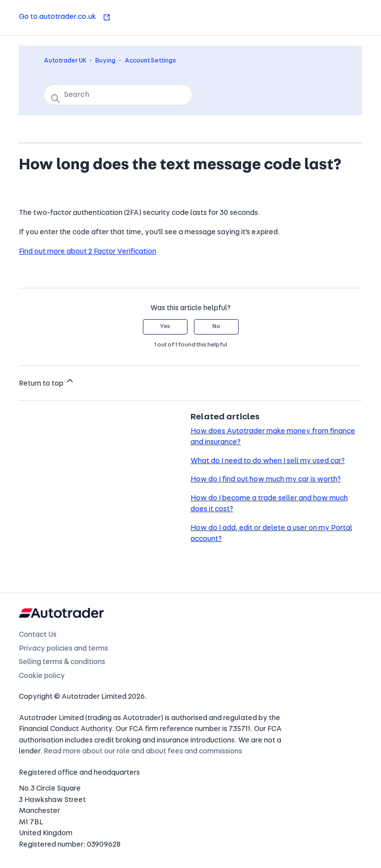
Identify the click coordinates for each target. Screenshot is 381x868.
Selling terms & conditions (62, 662)
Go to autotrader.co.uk (65, 17)
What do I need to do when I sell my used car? (268, 461)
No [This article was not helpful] (216, 327)
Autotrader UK (65, 61)
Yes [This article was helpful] (165, 327)
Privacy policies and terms (63, 649)
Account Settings (150, 61)
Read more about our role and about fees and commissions (143, 752)
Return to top (47, 382)
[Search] (118, 95)
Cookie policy (42, 676)
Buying (105, 61)
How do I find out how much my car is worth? (266, 480)
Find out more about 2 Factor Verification (88, 252)
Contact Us (38, 635)
